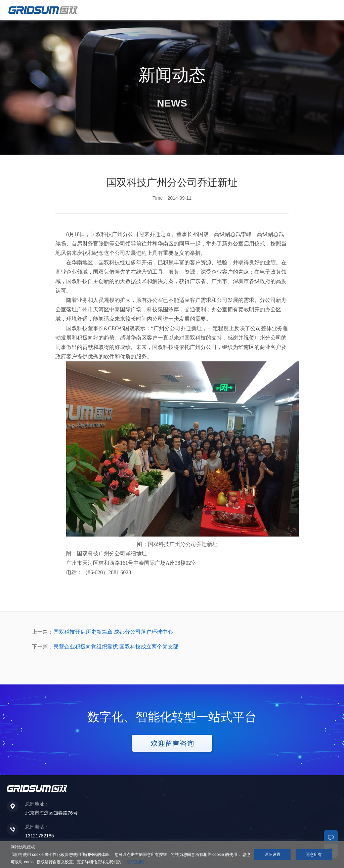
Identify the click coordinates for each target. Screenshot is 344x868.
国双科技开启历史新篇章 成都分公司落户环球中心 (113, 632)
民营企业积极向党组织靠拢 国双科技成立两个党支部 (116, 647)
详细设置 (272, 855)
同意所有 (314, 855)
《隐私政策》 (135, 862)
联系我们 (331, 837)
